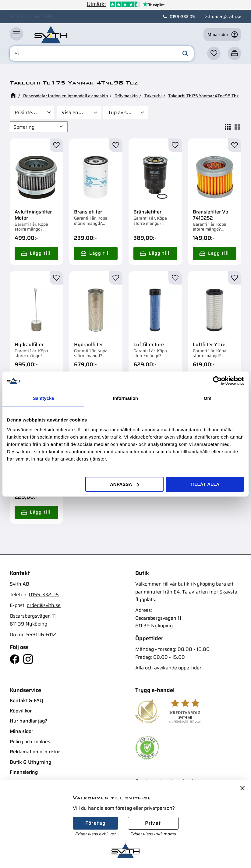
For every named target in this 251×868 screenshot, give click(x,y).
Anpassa (125, 484)
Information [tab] (126, 398)
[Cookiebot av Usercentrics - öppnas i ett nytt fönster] (217, 381)
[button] (16, 34)
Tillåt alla (205, 484)
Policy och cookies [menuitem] (30, 742)
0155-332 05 (182, 16)
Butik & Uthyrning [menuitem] (30, 762)
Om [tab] (208, 398)
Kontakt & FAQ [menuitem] (26, 700)
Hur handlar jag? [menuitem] (28, 721)
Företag (95, 823)
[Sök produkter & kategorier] (102, 54)
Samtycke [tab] (44, 398)
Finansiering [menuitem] (24, 772)
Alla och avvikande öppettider (168, 668)
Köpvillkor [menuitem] (21, 711)
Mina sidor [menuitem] (21, 731)
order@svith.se (227, 16)
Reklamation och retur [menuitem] (35, 752)
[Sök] (185, 54)
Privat (153, 823)
